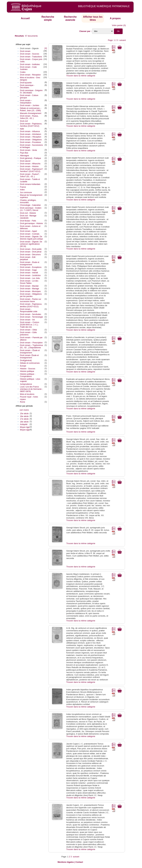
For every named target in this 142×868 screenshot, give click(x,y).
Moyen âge (25, 427)
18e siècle (24, 422)
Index (22, 190)
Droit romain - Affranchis (30, 164)
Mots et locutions (27, 394)
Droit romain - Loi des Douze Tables (29, 282)
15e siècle (24, 414)
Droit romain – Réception (31, 137)
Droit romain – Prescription (31, 343)
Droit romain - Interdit (29, 273)
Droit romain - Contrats (30, 234)
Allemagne (24, 156)
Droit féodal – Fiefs (28, 221)
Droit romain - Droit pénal (31, 252)
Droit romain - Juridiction (30, 275)
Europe (23, 366)
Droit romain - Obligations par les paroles (31, 295)
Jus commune (26, 192)
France (23, 187)
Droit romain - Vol (27, 320)
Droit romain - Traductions (31, 57)
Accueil (25, 18)
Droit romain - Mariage (30, 289)
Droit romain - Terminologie (31, 317)
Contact (79, 862)
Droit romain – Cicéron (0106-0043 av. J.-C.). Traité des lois (30, 325)
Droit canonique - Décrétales (27, 86)
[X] (46, 48)
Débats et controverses (30, 363)
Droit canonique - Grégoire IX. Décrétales (31, 92)
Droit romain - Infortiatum (31, 134)
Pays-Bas (24, 153)
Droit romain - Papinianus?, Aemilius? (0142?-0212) (32, 170)
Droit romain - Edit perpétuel (28, 258)
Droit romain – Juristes (30, 105)
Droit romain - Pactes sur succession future (31, 300)
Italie (22, 129)
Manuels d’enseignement (31, 113)
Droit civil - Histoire (28, 213)
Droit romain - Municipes (30, 291)
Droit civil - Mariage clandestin (28, 217)
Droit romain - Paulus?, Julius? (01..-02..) (30, 175)
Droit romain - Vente (29, 150)
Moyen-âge (25, 430)
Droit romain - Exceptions (31, 267)
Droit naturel (25, 161)
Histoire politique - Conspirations (28, 375)
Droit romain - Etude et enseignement (30, 263)
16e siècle (24, 416)
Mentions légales (66, 862)
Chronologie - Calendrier (30, 205)
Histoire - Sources (28, 369)
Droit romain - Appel (28, 231)
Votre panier (117, 25)
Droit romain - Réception (30, 75)
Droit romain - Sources (30, 54)
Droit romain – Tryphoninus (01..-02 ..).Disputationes (31, 346)
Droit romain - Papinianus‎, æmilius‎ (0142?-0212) (31, 305)
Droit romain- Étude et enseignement (29, 357)
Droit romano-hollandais (30, 184)
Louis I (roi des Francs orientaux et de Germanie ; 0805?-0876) (31, 389)
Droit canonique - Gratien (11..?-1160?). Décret (31, 209)
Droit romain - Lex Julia (30, 278)
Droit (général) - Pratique (31, 158)
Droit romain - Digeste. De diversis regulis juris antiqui (31, 238)
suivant (123, 40)
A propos (115, 18)
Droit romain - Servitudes (31, 314)
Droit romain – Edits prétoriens (28, 334)
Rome (23, 402)
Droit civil (24, 121)
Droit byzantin (26, 83)
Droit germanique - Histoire (31, 223)
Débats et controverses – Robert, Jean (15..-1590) (31, 109)
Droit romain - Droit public (31, 249)
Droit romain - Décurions (30, 255)
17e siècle (24, 419)
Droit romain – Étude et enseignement (30, 352)
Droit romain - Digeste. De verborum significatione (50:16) (31, 244)
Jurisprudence (26, 384)
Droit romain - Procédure (30, 142)
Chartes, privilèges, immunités (28, 201)
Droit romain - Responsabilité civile (29, 310)
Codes (23, 72)
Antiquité (24, 424)
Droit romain (25, 51)
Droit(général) (26, 360)
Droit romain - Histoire (29, 166)
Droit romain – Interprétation (26, 102)
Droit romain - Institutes (30, 64)
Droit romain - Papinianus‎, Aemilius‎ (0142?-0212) (31, 125)
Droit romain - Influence (30, 131)
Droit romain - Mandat (29, 286)
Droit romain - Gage (28, 270)
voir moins (24, 410)
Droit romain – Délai (28, 330)
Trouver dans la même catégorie (81, 76)
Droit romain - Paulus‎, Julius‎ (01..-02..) (29, 117)
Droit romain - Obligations (31, 140)
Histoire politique (27, 371)
